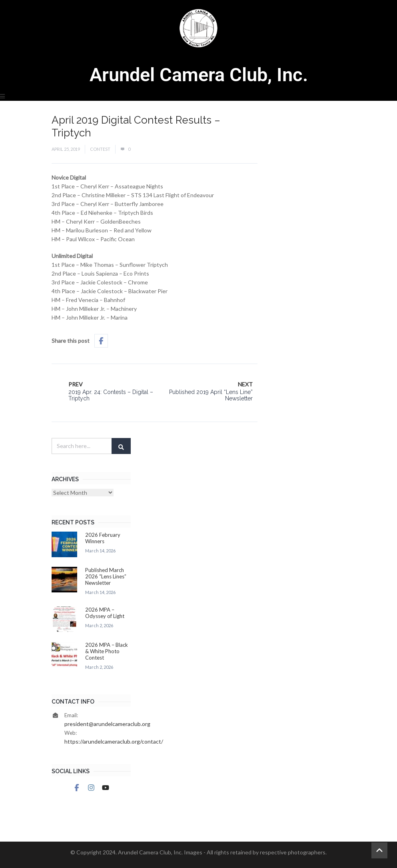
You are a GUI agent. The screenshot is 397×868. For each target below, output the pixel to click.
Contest (100, 149)
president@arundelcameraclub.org (107, 724)
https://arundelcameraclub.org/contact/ (114, 741)
